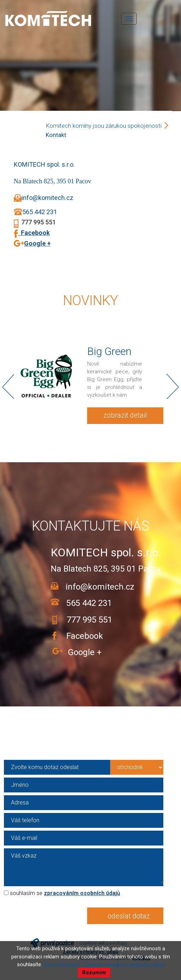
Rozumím (94, 973)
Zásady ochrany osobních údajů (125, 964)
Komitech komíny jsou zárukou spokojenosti (104, 126)
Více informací (62, 964)
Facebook (34, 233)
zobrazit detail (125, 415)
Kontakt (56, 135)
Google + (37, 243)
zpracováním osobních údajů (82, 893)
